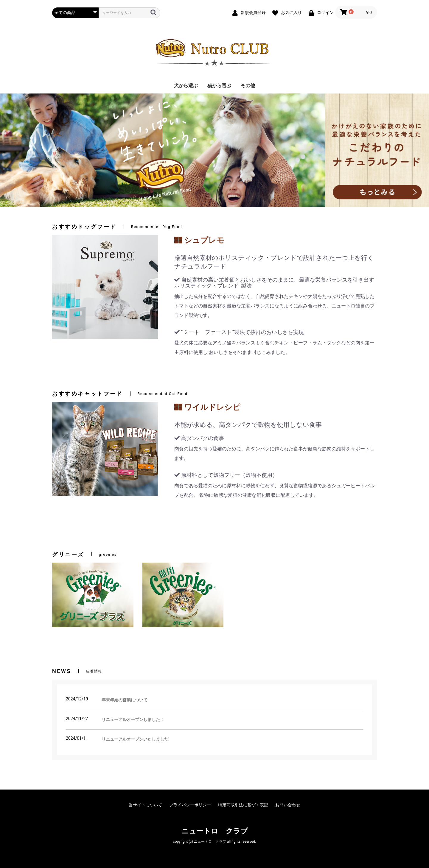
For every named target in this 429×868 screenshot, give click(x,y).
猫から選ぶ (219, 86)
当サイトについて (145, 805)
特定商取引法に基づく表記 (243, 805)
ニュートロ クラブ (215, 831)
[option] (214, 150)
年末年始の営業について (125, 700)
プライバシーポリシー (190, 805)
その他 (248, 86)
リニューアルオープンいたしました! (136, 739)
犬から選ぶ (186, 86)
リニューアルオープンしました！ (133, 719)
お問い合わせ (288, 805)
